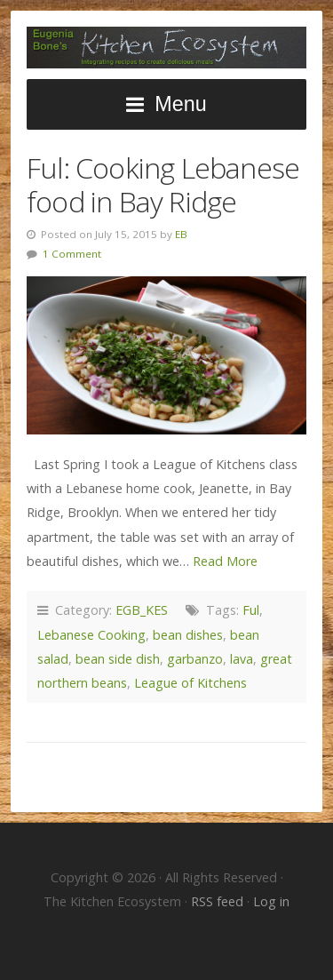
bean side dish (118, 659)
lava (242, 659)
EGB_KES (142, 610)
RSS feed (219, 901)
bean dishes (188, 635)
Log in (271, 901)
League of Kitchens (190, 683)
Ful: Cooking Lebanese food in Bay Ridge (163, 184)
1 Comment (72, 254)
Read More (225, 561)
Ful (251, 610)
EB (181, 234)
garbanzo (195, 659)
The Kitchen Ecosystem (166, 48)
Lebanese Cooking (91, 635)
